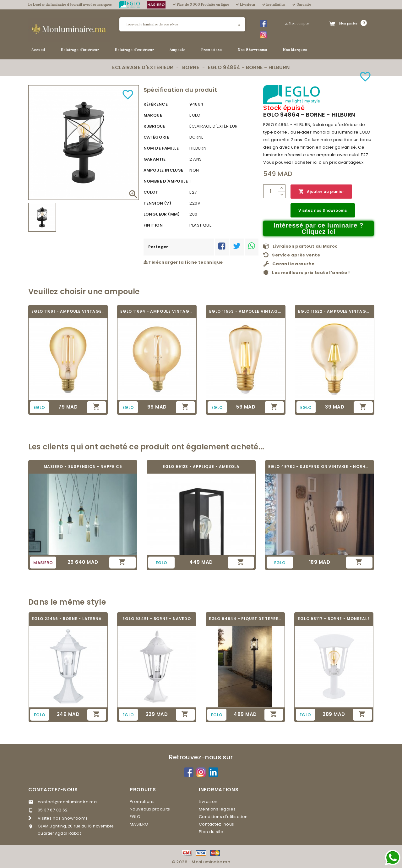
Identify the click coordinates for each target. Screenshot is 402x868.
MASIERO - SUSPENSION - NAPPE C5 (83, 467)
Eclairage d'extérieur (134, 50)
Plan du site (211, 832)
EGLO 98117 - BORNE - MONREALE (334, 619)
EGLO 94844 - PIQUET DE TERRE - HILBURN (245, 619)
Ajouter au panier (321, 192)
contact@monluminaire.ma (67, 802)
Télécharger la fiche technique (183, 262)
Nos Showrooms (253, 50)
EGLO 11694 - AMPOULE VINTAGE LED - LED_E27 (157, 311)
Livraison (208, 802)
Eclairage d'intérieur (80, 50)
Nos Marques (295, 50)
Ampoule (177, 50)
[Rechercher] (182, 24)
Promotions (212, 50)
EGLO (135, 817)
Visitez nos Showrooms (323, 210)
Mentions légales (217, 809)
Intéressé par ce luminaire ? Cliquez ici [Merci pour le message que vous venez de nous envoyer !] (319, 228)
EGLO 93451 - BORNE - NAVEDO (157, 619)
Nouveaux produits (150, 809)
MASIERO (139, 824)
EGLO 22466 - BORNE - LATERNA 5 (68, 619)
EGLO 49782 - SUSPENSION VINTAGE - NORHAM (320, 467)
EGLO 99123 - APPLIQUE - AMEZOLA (201, 467)
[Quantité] (271, 191)
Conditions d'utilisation (223, 817)
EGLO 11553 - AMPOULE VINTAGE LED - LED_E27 (246, 311)
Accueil (38, 50)
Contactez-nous (53, 790)
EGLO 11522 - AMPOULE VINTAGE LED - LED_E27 (335, 311)
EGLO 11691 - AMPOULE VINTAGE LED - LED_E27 (68, 311)
